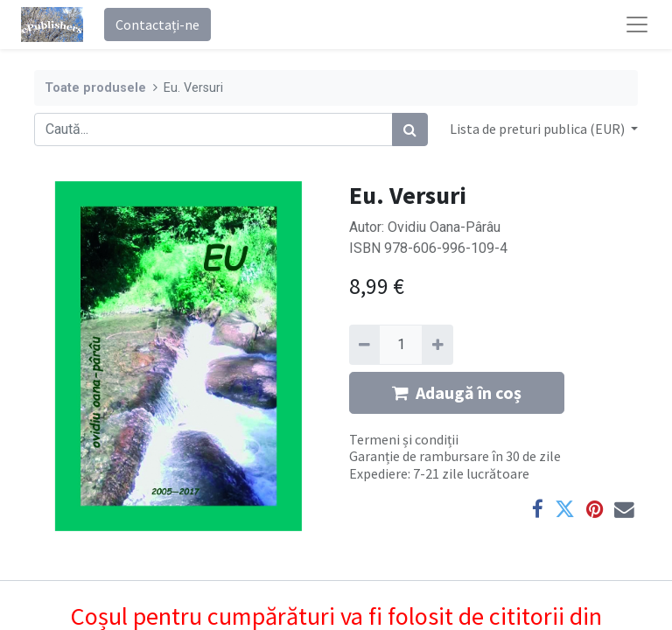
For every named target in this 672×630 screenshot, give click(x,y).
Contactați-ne (157, 24)
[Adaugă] (437, 345)
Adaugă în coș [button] (457, 392)
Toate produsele (95, 88)
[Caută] (410, 129)
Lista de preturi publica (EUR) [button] (539, 129)
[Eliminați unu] (364, 345)
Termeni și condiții (404, 439)
